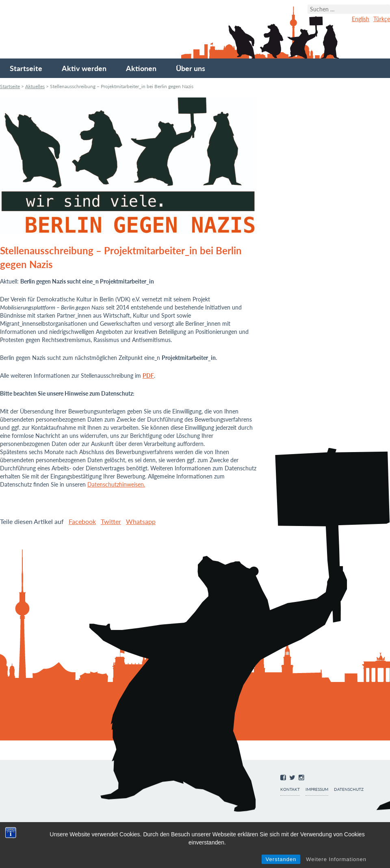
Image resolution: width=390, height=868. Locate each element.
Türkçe (382, 19)
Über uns (191, 68)
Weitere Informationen (336, 859)
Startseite (26, 68)
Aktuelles (35, 86)
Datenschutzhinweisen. (116, 484)
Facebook (82, 521)
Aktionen (141, 68)
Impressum (317, 789)
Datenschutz (349, 789)
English (361, 19)
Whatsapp (141, 521)
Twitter (111, 521)
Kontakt (290, 789)
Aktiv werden (84, 68)
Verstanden (281, 859)
